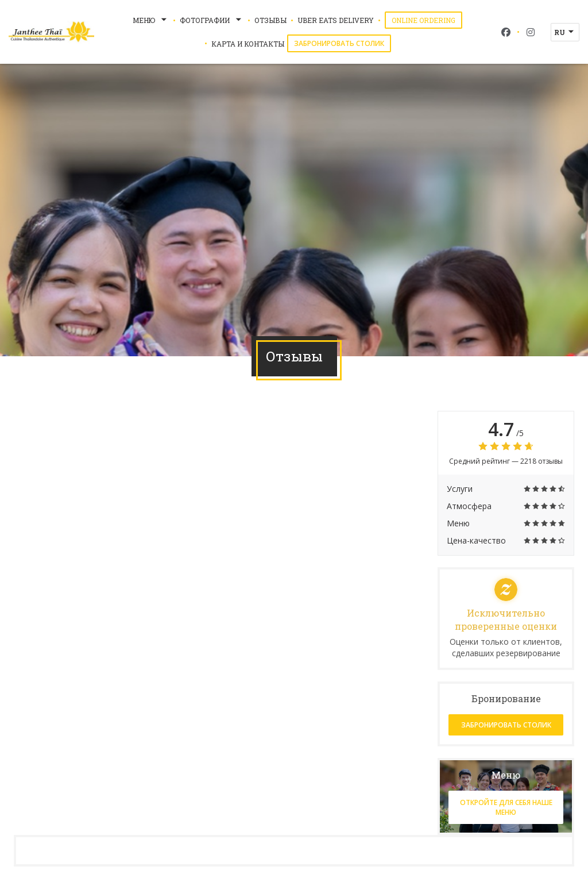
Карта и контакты (248, 44)
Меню (151, 20)
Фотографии (212, 20)
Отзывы (270, 20)
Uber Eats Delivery (336, 20)
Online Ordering (427, 20)
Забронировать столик (339, 43)
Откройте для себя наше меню (506, 807)
